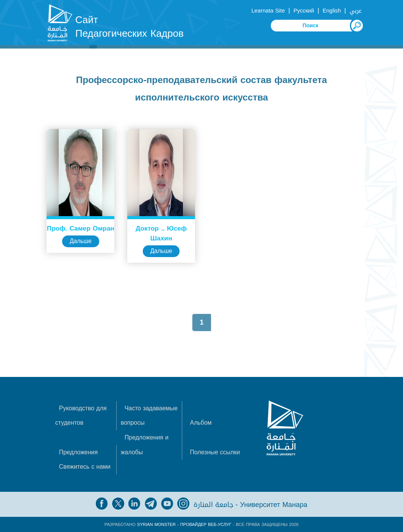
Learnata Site (268, 11)
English (332, 11)
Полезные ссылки (215, 452)
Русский (304, 11)
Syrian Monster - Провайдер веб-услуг (184, 524)
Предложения (79, 452)
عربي (356, 11)
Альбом (201, 423)
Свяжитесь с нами (85, 466)
